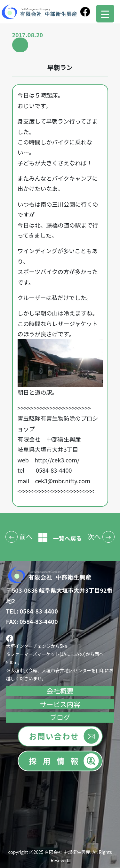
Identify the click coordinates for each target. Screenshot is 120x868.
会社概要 (60, 691)
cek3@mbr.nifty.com (62, 481)
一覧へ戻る (60, 538)
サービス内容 (60, 704)
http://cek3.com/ (57, 460)
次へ (94, 537)
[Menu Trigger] (105, 14)
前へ (26, 537)
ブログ (60, 717)
